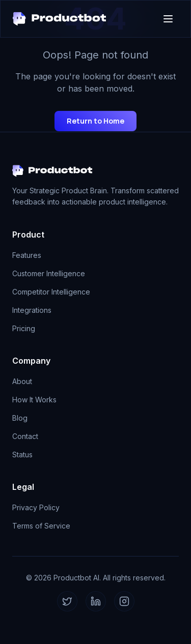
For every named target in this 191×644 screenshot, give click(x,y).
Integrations (32, 310)
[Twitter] (67, 601)
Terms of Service (41, 526)
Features (27, 255)
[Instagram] (124, 601)
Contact (25, 436)
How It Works (34, 400)
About (22, 381)
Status (22, 455)
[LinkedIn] (96, 601)
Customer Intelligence (49, 273)
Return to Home (95, 121)
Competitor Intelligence (51, 292)
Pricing (24, 328)
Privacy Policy (36, 507)
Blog (20, 418)
